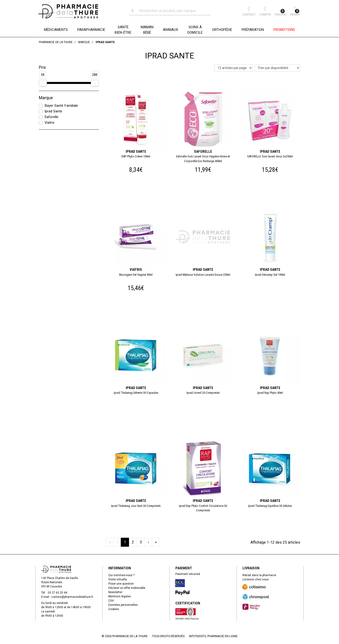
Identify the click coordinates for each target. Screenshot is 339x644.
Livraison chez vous (256, 579)
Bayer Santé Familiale (61, 106)
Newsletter (115, 592)
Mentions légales (120, 596)
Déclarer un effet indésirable (127, 588)
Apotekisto (213, 636)
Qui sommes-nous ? (121, 575)
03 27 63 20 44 (57, 593)
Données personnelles (123, 605)
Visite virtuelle (118, 579)
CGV (111, 601)
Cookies (114, 609)
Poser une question (121, 584)
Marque (46, 98)
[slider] (43, 83)
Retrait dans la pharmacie (259, 575)
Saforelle (51, 117)
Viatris (49, 123)
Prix (42, 67)
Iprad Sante (53, 111)
